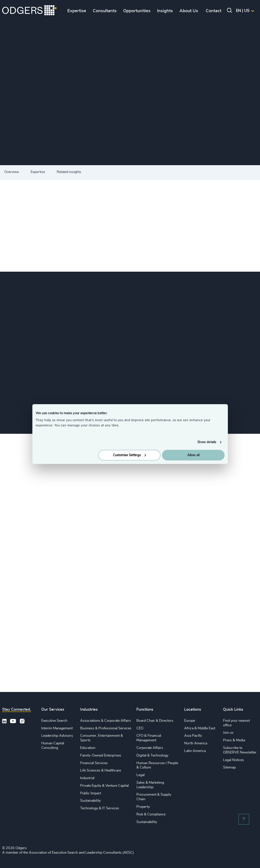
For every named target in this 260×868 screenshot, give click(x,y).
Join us (228, 733)
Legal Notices (234, 760)
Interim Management (57, 728)
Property (143, 807)
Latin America (195, 751)
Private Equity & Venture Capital (104, 786)
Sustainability (90, 801)
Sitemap (229, 767)
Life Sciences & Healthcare (101, 770)
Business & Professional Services (106, 728)
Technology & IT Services (100, 808)
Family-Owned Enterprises (101, 755)
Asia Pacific (193, 736)
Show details (207, 442)
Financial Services (94, 763)
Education (88, 748)
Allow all (193, 455)
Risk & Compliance (151, 814)
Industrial (87, 778)
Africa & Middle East (200, 728)
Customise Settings (129, 455)
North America (196, 743)
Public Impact (91, 793)
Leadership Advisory (57, 736)
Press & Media (234, 740)
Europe (190, 721)
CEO (140, 728)
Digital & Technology (152, 755)
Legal (141, 775)
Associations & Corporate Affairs (106, 721)
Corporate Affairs (150, 748)
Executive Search (54, 721)
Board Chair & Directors (155, 721)
